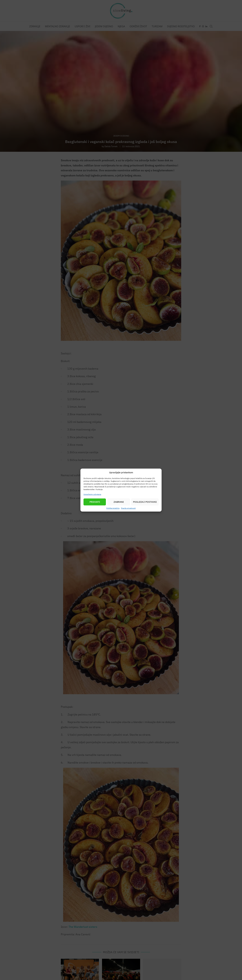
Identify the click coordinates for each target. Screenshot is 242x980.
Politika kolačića (113, 508)
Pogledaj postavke (145, 502)
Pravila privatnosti (128, 508)
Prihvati (95, 502)
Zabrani (119, 502)
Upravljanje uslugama (92, 494)
